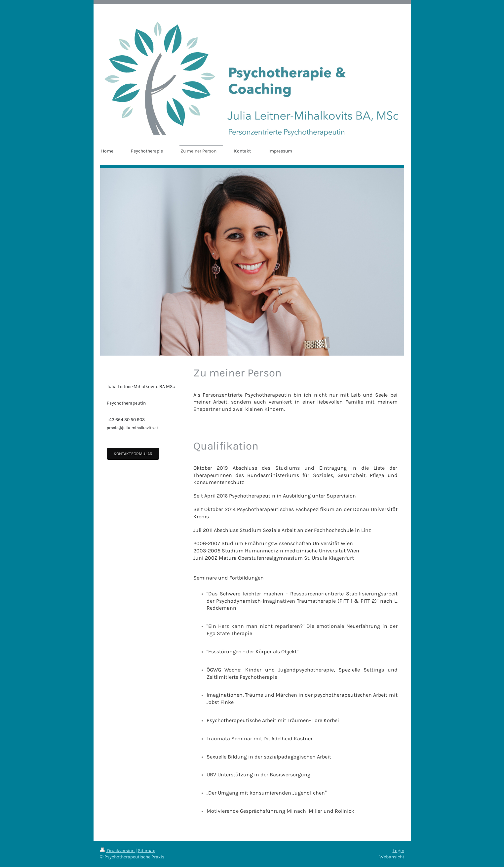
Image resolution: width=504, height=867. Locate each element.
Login (398, 851)
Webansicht (392, 857)
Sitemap (147, 851)
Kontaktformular (133, 454)
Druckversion (118, 851)
